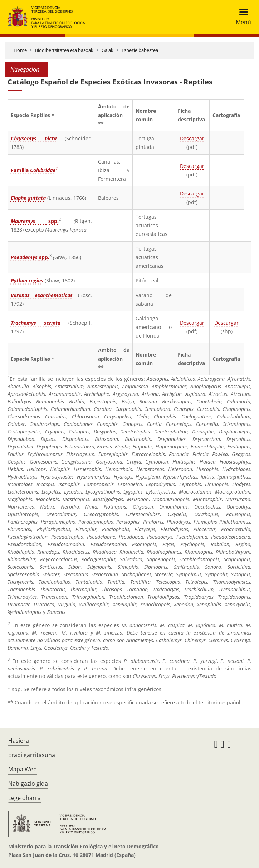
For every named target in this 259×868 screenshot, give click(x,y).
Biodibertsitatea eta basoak (64, 50)
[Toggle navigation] (241, 17)
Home (20, 50)
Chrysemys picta (34, 138)
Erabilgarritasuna (32, 755)
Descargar (192, 138)
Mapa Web (23, 769)
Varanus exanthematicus (42, 295)
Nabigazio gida (28, 784)
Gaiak (107, 50)
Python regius (27, 280)
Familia (34, 170)
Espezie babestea (140, 50)
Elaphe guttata (28, 198)
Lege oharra (25, 798)
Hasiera (19, 741)
